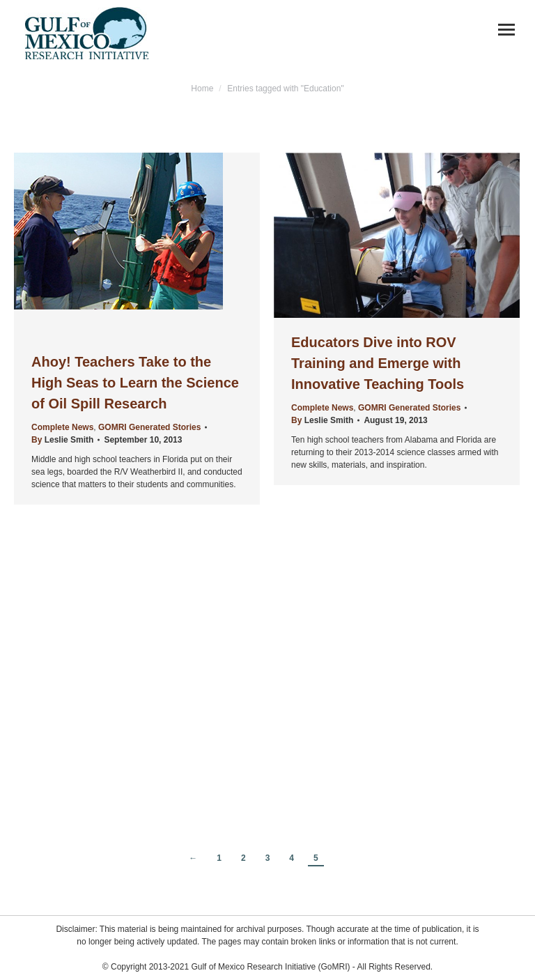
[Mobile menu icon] (506, 30)
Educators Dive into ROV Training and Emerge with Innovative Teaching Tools (378, 363)
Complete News (62, 427)
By (62, 440)
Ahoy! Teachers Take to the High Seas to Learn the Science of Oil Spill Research (135, 383)
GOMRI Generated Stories (149, 427)
